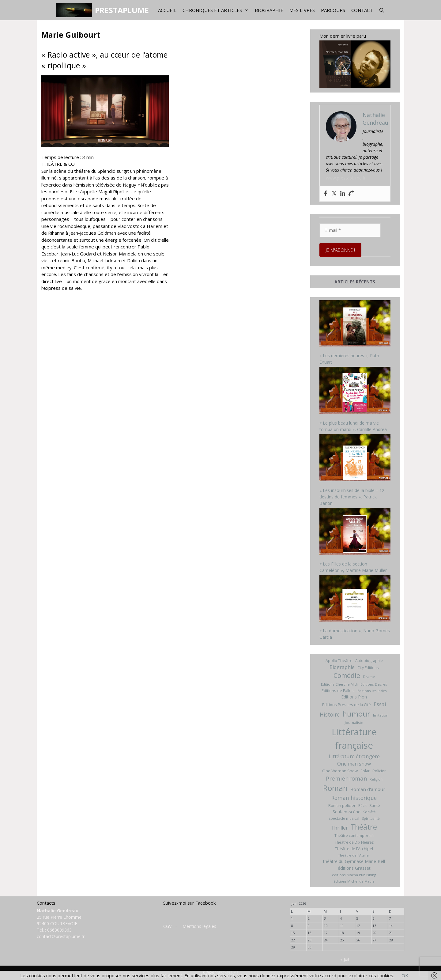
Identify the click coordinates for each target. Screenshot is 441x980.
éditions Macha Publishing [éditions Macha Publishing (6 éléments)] (354, 875)
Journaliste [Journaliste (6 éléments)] (354, 723)
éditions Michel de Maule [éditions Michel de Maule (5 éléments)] (354, 881)
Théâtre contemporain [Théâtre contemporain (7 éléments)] (354, 836)
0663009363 (59, 930)
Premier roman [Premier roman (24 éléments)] (346, 778)
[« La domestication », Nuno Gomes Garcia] (355, 599)
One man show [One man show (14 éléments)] (354, 764)
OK (405, 975)
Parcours (333, 10)
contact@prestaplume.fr (61, 936)
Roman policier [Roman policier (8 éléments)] (342, 805)
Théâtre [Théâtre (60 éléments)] (364, 827)
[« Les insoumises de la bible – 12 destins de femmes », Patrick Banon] (355, 458)
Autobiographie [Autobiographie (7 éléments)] (369, 661)
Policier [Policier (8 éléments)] (379, 771)
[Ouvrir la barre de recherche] (382, 10)
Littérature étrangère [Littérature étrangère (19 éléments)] (354, 756)
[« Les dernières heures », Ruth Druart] (355, 324)
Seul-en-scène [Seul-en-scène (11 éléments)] (347, 812)
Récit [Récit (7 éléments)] (362, 806)
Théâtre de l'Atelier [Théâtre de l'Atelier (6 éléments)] (354, 855)
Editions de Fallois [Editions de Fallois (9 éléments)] (338, 691)
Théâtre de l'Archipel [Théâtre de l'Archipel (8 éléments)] (354, 849)
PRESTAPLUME (122, 10)
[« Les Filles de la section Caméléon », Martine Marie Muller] (355, 532)
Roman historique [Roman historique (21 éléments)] (354, 798)
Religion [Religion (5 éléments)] (376, 779)
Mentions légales (199, 926)
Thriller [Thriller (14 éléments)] (339, 828)
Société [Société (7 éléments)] (369, 812)
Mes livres (302, 10)
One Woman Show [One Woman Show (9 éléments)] (340, 771)
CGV (167, 926)
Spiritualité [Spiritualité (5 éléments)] (371, 819)
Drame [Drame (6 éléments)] (369, 677)
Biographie (269, 10)
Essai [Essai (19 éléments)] (380, 704)
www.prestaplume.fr (346, 178)
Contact (362, 10)
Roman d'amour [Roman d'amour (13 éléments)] (368, 789)
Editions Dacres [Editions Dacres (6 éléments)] (374, 684)
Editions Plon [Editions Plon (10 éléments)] (354, 697)
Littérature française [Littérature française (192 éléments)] (354, 739)
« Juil (345, 959)
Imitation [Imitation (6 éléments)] (381, 715)
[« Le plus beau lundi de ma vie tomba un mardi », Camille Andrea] (355, 391)
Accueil (167, 10)
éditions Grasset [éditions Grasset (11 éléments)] (354, 868)
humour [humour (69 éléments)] (356, 714)
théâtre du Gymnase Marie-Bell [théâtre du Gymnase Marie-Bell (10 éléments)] (354, 861)
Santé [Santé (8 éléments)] (375, 805)
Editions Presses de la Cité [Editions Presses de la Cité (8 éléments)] (347, 705)
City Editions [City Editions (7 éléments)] (368, 668)
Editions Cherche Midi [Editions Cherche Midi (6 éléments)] (339, 684)
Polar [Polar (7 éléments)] (365, 771)
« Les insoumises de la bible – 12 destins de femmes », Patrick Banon (352, 497)
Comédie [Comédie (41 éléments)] (347, 675)
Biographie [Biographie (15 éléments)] (342, 667)
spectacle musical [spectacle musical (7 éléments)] (344, 818)
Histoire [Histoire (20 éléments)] (330, 714)
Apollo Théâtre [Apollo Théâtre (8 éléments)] (339, 660)
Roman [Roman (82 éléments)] (335, 788)
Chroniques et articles (217, 10)
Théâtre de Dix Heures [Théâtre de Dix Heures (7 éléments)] (354, 842)
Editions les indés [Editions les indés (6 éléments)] (372, 691)
